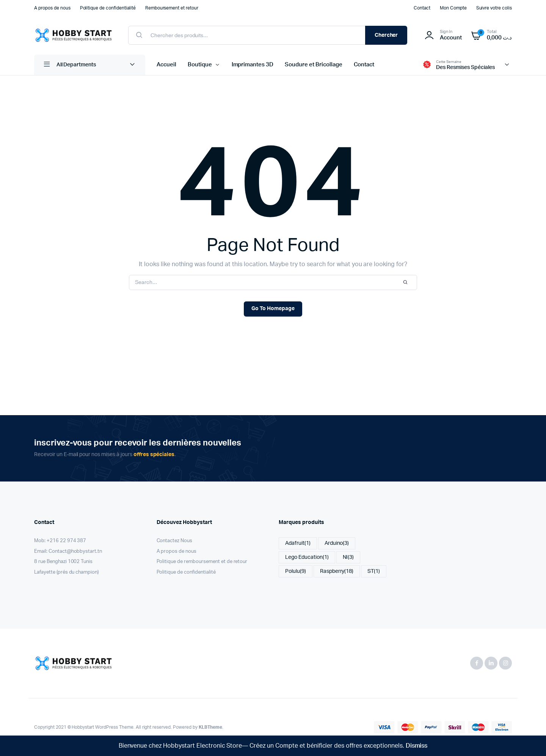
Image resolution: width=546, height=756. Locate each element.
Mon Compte (453, 8)
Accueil (166, 65)
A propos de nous (52, 8)
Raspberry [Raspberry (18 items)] (337, 572)
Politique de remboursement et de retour (202, 562)
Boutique (200, 65)
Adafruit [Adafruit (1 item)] (298, 543)
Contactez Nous (175, 541)
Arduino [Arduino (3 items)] (337, 543)
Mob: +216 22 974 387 (60, 541)
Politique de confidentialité (108, 8)
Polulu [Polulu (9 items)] (296, 572)
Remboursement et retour (172, 8)
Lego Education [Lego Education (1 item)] (307, 558)
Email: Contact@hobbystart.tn (68, 551)
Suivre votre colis (494, 8)
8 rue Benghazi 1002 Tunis (63, 562)
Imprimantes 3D (253, 65)
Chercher (386, 35)
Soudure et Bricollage (313, 65)
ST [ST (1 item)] (374, 572)
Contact (422, 8)
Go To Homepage (273, 309)
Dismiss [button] (417, 746)
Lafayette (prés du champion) (66, 572)
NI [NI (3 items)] (348, 558)
